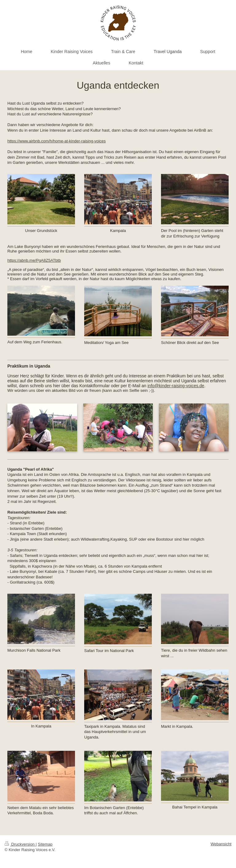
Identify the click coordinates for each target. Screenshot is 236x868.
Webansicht (221, 844)
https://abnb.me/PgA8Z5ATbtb (34, 260)
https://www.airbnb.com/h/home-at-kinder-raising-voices (57, 141)
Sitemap (45, 844)
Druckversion (20, 844)
